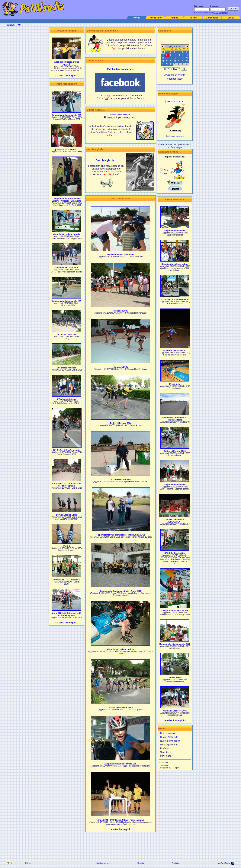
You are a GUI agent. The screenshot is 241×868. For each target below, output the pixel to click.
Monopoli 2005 (121, 311)
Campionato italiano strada (67, 234)
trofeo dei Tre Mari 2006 (67, 268)
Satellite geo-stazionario (175, 136)
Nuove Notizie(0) (169, 737)
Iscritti (161, 763)
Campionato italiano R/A (175, 231)
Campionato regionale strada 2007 (121, 764)
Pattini (67, 546)
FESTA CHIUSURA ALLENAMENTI (175, 521)
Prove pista (175, 384)
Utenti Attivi (163, 766)
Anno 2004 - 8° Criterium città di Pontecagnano (67, 485)
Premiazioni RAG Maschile (67, 580)
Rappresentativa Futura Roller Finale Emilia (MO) (121, 535)
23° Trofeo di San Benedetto (175, 299)
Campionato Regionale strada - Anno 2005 (121, 591)
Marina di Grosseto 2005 (121, 708)
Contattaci (176, 863)
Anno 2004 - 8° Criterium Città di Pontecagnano (121, 820)
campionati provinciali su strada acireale (175, 419)
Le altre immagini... (67, 76)
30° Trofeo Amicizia (67, 334)
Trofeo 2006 (175, 677)
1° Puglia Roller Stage (67, 515)
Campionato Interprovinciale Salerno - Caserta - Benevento (67, 200)
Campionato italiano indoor (121, 649)
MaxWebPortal (224, 863)
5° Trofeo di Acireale (67, 399)
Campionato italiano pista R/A (67, 115)
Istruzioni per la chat (104, 863)
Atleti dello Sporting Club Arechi (67, 63)
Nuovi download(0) (170, 741)
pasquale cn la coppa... (66, 150)
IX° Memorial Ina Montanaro (121, 255)
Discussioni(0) (168, 733)
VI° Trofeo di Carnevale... (175, 351)
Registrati (141, 863)
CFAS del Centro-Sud (175, 553)
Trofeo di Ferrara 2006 (121, 423)
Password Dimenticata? (204, 13)
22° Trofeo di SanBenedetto (67, 450)
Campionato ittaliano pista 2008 (175, 644)
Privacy (28, 863)
